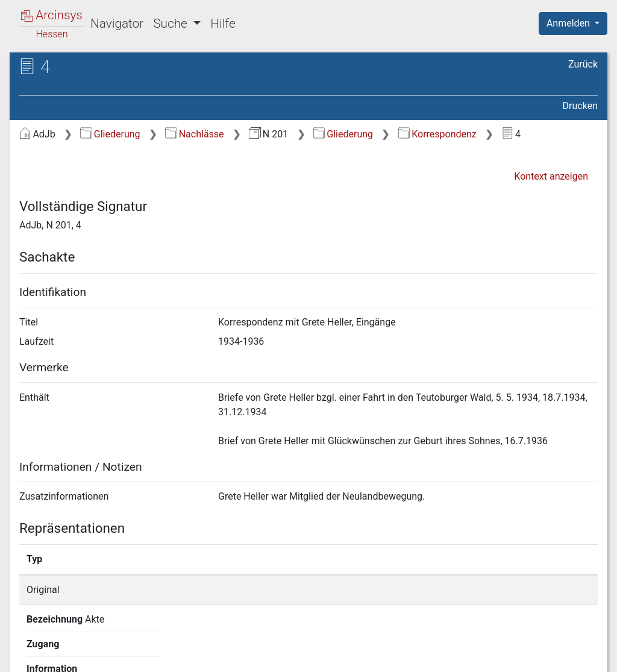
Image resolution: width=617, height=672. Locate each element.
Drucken (580, 106)
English (28, 647)
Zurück (583, 64)
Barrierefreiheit (488, 656)
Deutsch (73, 647)
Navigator (117, 24)
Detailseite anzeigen (473, 590)
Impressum (577, 656)
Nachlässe (194, 134)
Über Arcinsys (306, 656)
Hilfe (223, 24)
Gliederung (110, 134)
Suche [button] (172, 24)
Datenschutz (396, 656)
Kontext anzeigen (551, 176)
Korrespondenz (437, 134)
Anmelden (569, 23)
